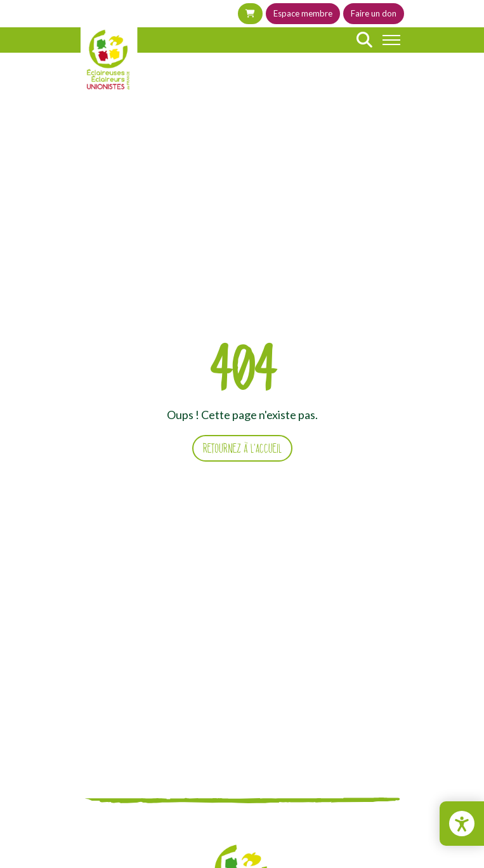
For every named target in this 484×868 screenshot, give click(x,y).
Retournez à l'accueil (242, 448)
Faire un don (374, 13)
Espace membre (303, 13)
